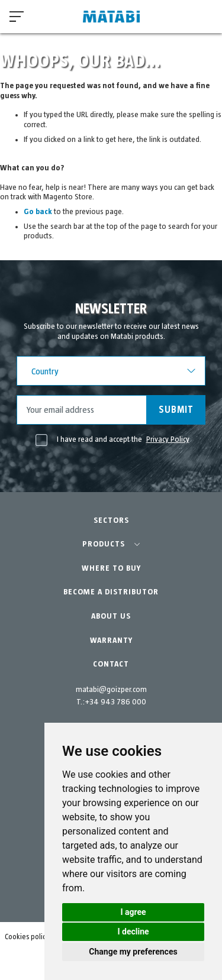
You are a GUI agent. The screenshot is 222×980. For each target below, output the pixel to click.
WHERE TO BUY (111, 568)
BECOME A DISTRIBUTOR (111, 592)
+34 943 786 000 (115, 702)
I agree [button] (133, 912)
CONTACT (111, 664)
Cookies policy (27, 937)
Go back (38, 212)
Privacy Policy (168, 439)
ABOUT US (111, 616)
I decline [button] (133, 932)
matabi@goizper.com (111, 690)
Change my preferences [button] (133, 952)
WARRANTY (111, 641)
